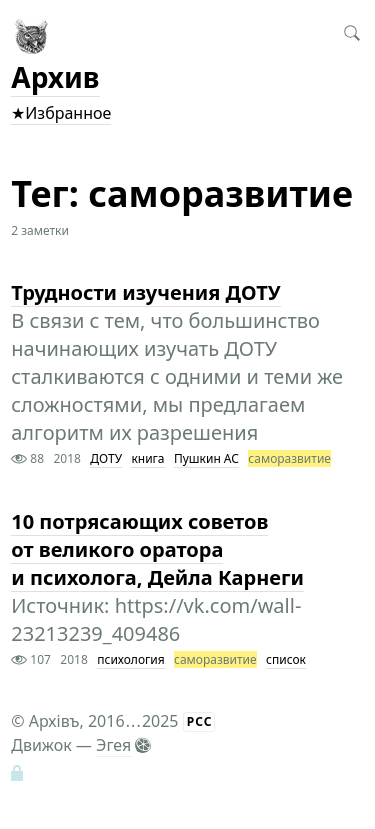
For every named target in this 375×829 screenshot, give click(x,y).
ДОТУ (106, 458)
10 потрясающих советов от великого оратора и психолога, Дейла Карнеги (157, 549)
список (286, 659)
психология (130, 659)
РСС (200, 721)
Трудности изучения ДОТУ (145, 292)
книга (147, 458)
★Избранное (61, 113)
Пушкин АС (206, 458)
